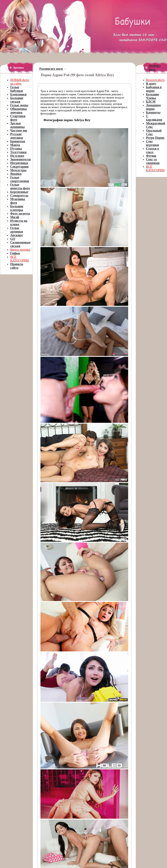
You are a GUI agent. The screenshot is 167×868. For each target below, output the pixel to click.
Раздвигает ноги (51, 69)
